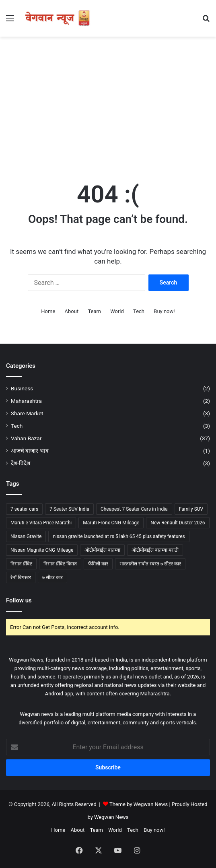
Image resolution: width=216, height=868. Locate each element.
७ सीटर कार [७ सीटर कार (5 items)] (52, 577)
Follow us (19, 600)
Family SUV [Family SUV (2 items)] (191, 509)
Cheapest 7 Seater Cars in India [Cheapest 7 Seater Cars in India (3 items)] (134, 509)
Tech (139, 311)
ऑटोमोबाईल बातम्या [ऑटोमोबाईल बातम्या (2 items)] (102, 550)
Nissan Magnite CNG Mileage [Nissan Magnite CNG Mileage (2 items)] (42, 550)
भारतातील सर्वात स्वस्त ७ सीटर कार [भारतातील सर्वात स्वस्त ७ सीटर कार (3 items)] (150, 564)
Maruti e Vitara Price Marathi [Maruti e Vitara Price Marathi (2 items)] (41, 523)
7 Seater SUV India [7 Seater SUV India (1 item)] (69, 509)
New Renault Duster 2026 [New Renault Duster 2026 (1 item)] (178, 523)
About (72, 311)
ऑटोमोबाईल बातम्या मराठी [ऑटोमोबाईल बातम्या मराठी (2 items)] (155, 550)
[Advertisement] (108, 101)
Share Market (27, 413)
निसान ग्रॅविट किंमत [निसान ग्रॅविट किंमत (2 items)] (60, 564)
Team (94, 311)
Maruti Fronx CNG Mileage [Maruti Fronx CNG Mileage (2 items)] (111, 523)
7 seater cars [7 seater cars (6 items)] (24, 509)
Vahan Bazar (26, 438)
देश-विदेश (21, 463)
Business (22, 388)
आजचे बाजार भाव (30, 451)
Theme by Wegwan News (139, 804)
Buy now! (164, 311)
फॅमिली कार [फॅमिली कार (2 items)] (98, 564)
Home (48, 311)
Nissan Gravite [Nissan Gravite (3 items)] (26, 536)
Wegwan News (111, 817)
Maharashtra (26, 401)
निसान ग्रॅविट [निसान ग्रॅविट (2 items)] (21, 564)
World (117, 311)
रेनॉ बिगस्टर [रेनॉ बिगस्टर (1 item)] (21, 577)
